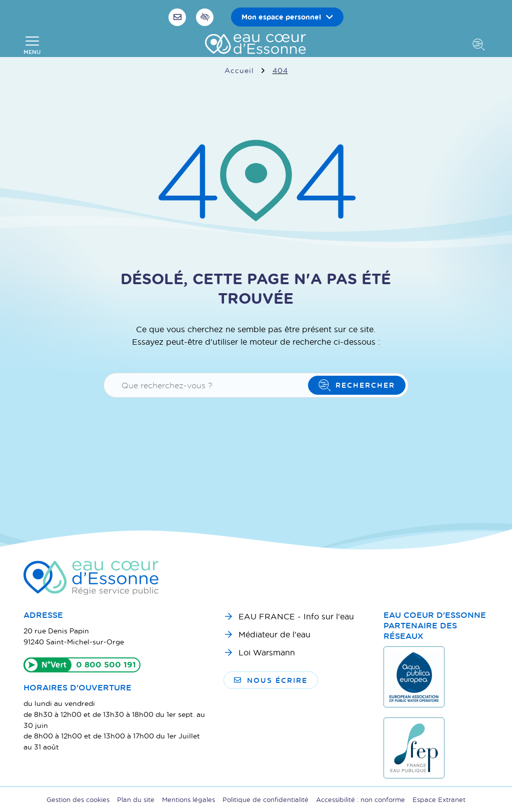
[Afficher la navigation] (32, 46)
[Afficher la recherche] (480, 46)
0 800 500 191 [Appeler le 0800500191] (106, 664)
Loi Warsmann (267, 652)
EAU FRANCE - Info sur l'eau (296, 616)
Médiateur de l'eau (274, 634)
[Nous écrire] (178, 17)
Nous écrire (271, 680)
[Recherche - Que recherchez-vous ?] (207, 385)
